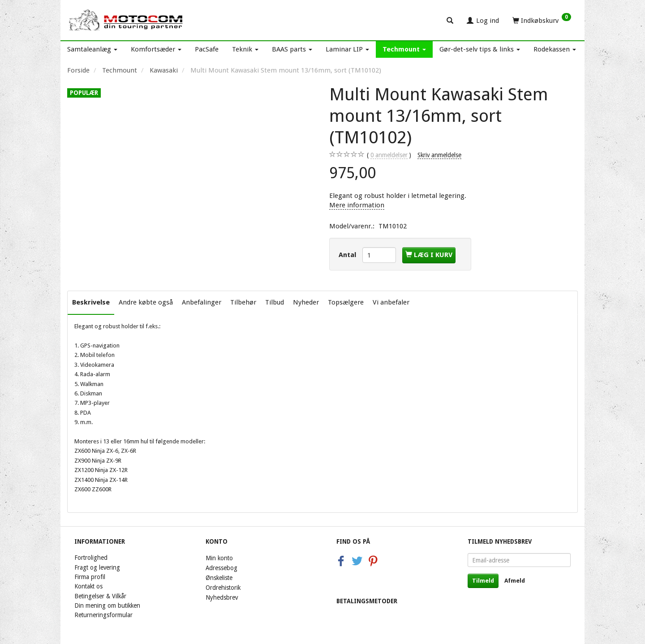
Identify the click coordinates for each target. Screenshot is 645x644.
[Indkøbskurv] (542, 20)
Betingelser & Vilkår (100, 596)
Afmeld (515, 581)
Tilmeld (483, 581)
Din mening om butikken (107, 605)
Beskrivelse (91, 302)
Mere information (357, 205)
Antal (348, 255)
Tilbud (275, 302)
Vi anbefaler (391, 302)
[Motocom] (126, 20)
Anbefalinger (202, 302)
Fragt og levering (97, 567)
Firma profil (90, 577)
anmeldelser (389, 155)
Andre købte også (146, 302)
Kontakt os (88, 586)
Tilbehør (243, 302)
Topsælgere (346, 302)
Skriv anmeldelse (439, 155)
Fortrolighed (91, 558)
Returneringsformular (103, 615)
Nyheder (306, 302)
